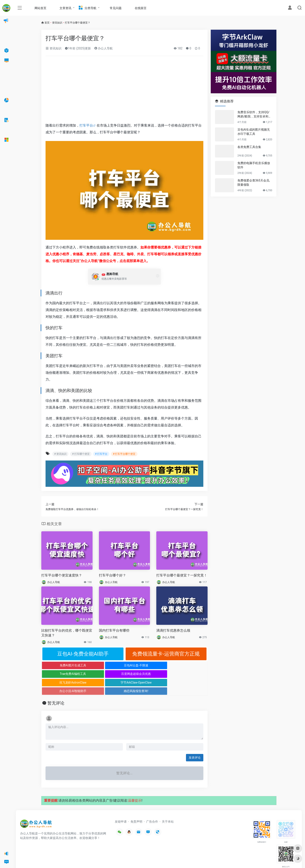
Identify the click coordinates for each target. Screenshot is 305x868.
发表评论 (195, 740)
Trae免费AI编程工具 (145, 665)
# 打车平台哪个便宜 (124, 454)
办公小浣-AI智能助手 (145, 674)
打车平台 (86, 125)
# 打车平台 (101, 454)
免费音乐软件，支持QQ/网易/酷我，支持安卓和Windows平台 (255, 114)
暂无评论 (56, 686)
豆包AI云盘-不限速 (104, 665)
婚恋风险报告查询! (187, 674)
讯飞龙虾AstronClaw (62, 674)
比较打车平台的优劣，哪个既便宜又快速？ (67, 633)
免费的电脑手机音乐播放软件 (254, 165)
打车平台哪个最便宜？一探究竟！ (182, 575)
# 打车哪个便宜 (81, 454)
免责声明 (136, 804)
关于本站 (168, 804)
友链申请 (121, 804)
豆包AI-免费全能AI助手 (83, 654)
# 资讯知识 (60, 454)
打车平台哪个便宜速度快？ (62, 575)
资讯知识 (57, 23)
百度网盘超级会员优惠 (187, 665)
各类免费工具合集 (249, 147)
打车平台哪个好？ (112, 575)
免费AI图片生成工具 (62, 665)
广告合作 (152, 804)
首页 (47, 23)
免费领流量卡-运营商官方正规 (166, 654)
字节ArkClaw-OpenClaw (104, 674)
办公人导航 (103, 48)
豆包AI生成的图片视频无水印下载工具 (254, 132)
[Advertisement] (124, 91)
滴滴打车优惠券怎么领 (173, 630)
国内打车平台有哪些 (114, 630)
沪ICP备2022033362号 (73, 858)
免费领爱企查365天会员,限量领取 (254, 183)
